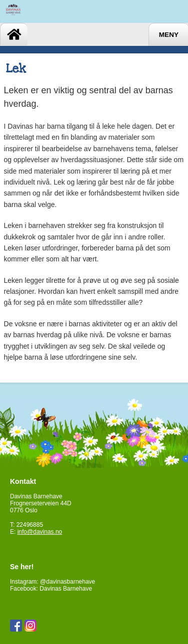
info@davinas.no (40, 532)
